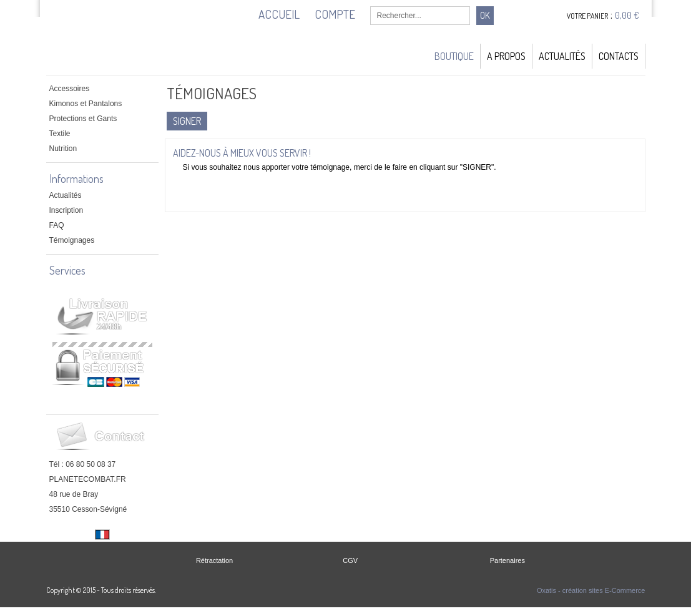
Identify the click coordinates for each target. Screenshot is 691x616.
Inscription (66, 210)
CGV (350, 560)
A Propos (506, 56)
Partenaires (507, 560)
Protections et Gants (83, 119)
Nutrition (63, 149)
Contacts (619, 56)
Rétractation (214, 560)
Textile (60, 134)
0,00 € (627, 15)
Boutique (454, 56)
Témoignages (72, 240)
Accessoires (70, 89)
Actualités (562, 56)
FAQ (57, 225)
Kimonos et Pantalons (86, 104)
